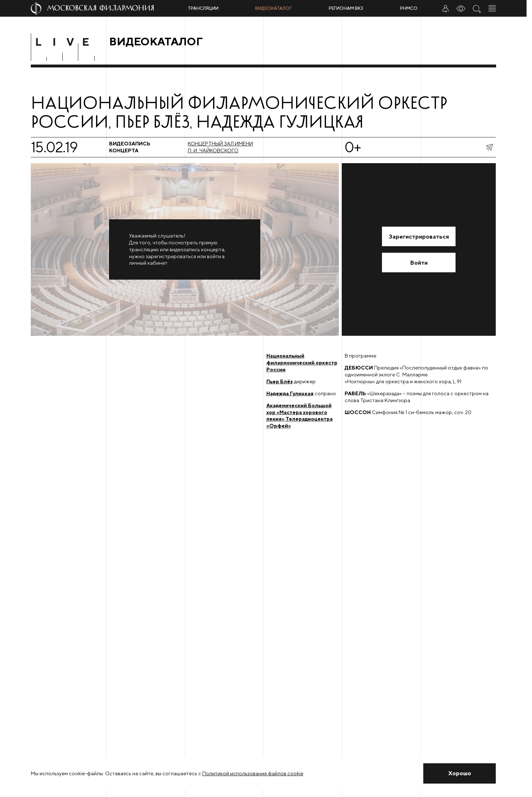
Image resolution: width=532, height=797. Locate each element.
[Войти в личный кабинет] (445, 8)
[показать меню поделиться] (489, 147)
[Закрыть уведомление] (460, 773)
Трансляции (203, 8)
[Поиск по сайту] (477, 8)
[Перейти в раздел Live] (67, 42)
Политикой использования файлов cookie (253, 773)
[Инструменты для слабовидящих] (461, 8)
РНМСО (409, 8)
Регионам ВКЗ (346, 8)
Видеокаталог (273, 8)
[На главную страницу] (106, 9)
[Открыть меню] (492, 8)
